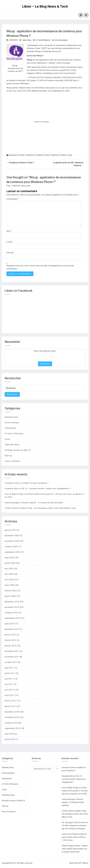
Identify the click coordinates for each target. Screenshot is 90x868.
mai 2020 (9, 574)
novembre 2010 (12, 717)
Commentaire (13, 199)
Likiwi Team (27, 40)
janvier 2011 (10, 706)
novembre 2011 (12, 657)
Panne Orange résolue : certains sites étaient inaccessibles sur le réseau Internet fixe (75, 849)
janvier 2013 (10, 635)
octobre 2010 (11, 723)
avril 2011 (9, 690)
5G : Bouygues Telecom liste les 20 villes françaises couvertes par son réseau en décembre (75, 826)
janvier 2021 (10, 530)
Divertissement (12, 423)
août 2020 (9, 558)
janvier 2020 (10, 596)
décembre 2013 (12, 629)
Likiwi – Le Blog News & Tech (45, 6)
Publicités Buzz (12, 445)
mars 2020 (10, 585)
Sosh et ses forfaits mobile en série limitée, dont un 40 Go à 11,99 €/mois (74, 837)
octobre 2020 (11, 547)
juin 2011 (9, 679)
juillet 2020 (10, 563)
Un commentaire (61, 40)
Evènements (10, 428)
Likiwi (7, 439)
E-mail (10, 242)
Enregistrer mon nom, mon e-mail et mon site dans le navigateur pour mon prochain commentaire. (40, 267)
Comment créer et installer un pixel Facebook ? (27, 483)
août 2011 (9, 668)
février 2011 (10, 701)
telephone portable (59, 155)
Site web (10, 253)
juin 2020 (9, 569)
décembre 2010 (12, 712)
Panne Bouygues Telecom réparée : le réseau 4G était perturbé (34, 503)
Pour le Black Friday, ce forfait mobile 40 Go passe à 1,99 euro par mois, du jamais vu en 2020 (75, 791)
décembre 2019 (12, 602)
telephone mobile (43, 155)
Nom (9, 231)
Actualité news (12, 417)
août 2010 (9, 734)
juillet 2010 (10, 739)
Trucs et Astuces (13, 461)
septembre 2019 (12, 618)
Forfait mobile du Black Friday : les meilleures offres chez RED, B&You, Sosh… (41, 508)
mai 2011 (9, 684)
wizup (70, 155)
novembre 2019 (12, 607)
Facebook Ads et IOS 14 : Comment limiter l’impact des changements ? (38, 489)
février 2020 (10, 591)
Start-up (8, 456)
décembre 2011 (12, 651)
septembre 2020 (12, 552)
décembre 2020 (12, 536)
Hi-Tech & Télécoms (43, 40)
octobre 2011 (11, 662)
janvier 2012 (10, 646)
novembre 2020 (12, 541)
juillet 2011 (10, 673)
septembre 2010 (12, 728)
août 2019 (9, 624)
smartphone (30, 155)
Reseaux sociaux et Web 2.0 (18, 450)
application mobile (17, 155)
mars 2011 (10, 695)
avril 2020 (9, 580)
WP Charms (83, 863)
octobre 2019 (11, 613)
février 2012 (10, 640)
